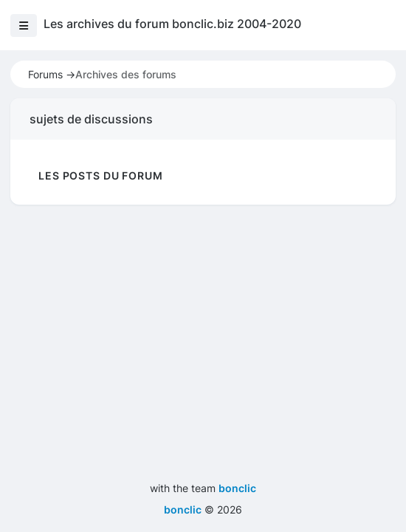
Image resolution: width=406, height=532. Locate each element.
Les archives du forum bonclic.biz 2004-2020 (172, 24)
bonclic (237, 488)
